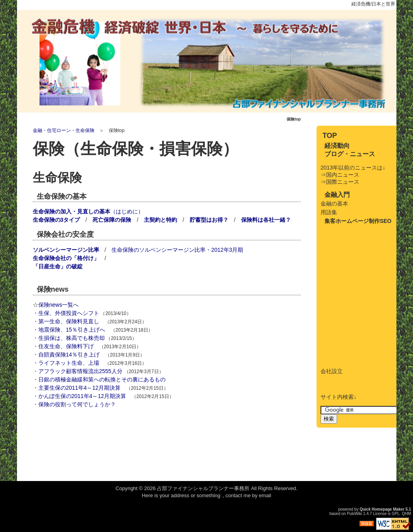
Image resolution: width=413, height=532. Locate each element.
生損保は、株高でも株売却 (72, 338)
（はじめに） (88, 211)
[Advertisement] (125, 440)
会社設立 (332, 371)
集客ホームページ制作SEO (358, 221)
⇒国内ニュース (340, 175)
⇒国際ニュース (340, 182)
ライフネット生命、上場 (69, 363)
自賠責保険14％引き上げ (69, 355)
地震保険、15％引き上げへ (72, 330)
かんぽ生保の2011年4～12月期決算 (82, 396)
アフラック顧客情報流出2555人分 (80, 371)
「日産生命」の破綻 (58, 266)
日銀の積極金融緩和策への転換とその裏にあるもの (102, 379)
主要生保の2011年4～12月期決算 (80, 388)
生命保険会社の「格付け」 (66, 258)
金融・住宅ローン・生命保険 (64, 130)
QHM (406, 514)
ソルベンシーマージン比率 (66, 250)
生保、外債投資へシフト (69, 313)
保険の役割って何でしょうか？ (77, 404)
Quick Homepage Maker (382, 509)
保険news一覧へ (59, 305)
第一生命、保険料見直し (69, 321)
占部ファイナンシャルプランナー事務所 (203, 488)
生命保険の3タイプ (57, 220)
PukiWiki (355, 514)
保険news (53, 289)
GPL (396, 514)
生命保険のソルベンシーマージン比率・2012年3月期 (177, 250)
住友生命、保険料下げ (66, 346)
